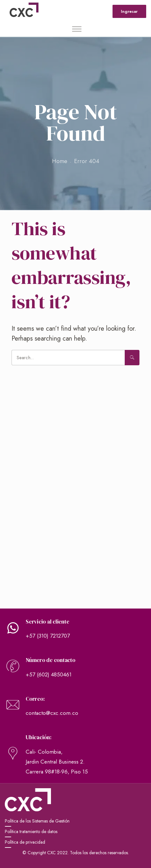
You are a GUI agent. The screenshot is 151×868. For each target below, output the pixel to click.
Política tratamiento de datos (31, 831)
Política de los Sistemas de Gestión (37, 821)
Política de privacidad (25, 842)
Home (60, 161)
